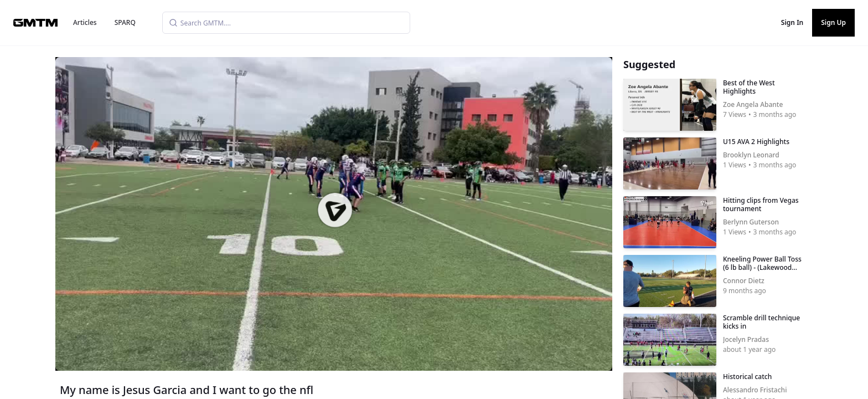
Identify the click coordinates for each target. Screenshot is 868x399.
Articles (85, 22)
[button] (335, 210)
